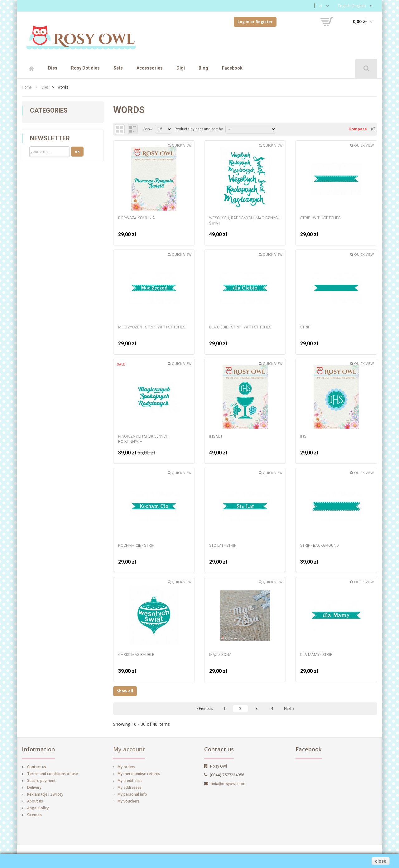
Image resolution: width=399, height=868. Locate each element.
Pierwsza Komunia (137, 218)
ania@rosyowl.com (228, 784)
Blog (203, 68)
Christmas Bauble (136, 655)
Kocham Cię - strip (136, 546)
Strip (305, 327)
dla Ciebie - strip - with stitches (240, 327)
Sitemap (34, 815)
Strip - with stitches (320, 218)
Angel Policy (38, 808)
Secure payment (41, 781)
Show (148, 129)
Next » (289, 709)
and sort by (213, 129)
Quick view (180, 145)
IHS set (216, 436)
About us (35, 801)
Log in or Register (255, 22)
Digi (181, 68)
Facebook (232, 68)
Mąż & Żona (220, 655)
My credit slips (130, 781)
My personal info (132, 794)
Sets (118, 68)
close (381, 861)
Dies (53, 68)
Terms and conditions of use (53, 774)
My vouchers (129, 801)
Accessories (150, 68)
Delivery (34, 787)
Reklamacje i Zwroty (45, 794)
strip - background (320, 546)
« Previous (205, 709)
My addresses (130, 787)
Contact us (37, 767)
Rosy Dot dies (85, 68)
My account (129, 749)
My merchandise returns (139, 774)
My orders (126, 767)
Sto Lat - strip (223, 546)
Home (27, 87)
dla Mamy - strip (316, 655)
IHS (303, 436)
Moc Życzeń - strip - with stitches (152, 327)
